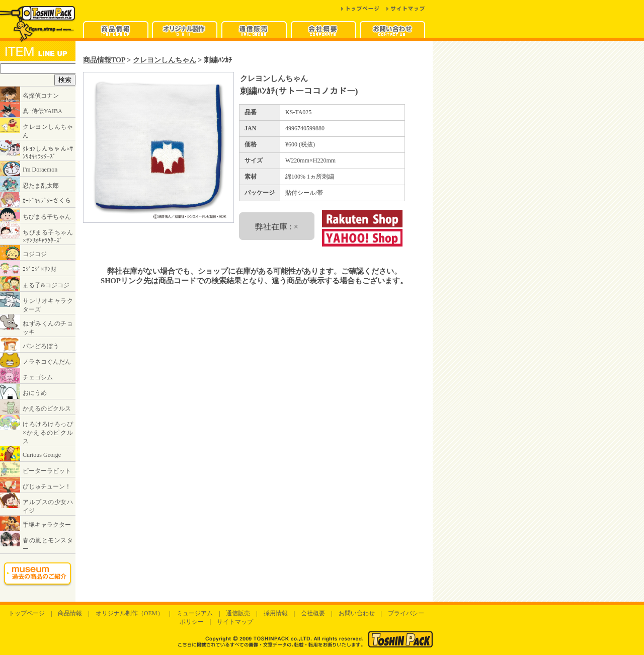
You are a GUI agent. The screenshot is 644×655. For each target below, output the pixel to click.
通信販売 (238, 613)
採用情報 (276, 613)
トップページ (27, 613)
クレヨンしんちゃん (165, 60)
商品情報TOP (104, 60)
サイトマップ (235, 622)
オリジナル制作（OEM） (130, 613)
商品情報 (70, 613)
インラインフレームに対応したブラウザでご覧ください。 (38, 321)
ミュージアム (195, 613)
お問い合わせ (357, 613)
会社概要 (313, 613)
